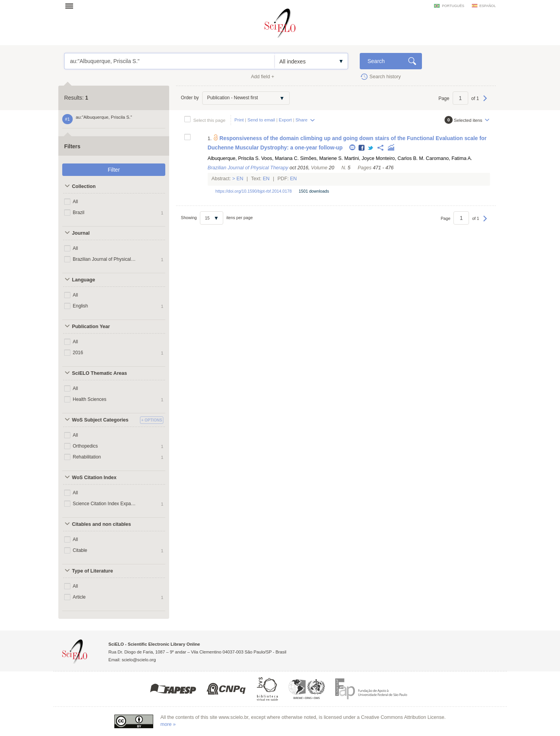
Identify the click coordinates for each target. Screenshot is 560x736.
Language (83, 280)
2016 (78, 353)
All (75, 202)
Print (239, 120)
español (488, 6)
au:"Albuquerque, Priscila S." (169, 61)
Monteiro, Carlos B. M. (400, 158)
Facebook (362, 148)
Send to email (261, 120)
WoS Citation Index (94, 478)
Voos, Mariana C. (280, 158)
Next (485, 102)
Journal (81, 233)
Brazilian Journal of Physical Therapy (104, 259)
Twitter (371, 148)
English (80, 306)
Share (302, 120)
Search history (385, 77)
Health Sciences (90, 399)
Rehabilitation (87, 457)
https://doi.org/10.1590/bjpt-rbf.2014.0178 (254, 191)
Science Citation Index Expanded (104, 504)
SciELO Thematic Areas (100, 373)
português (453, 6)
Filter (114, 170)
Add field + (262, 77)
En (240, 179)
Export (285, 120)
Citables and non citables (101, 524)
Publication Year (91, 327)
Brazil (79, 213)
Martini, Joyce (359, 158)
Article (79, 597)
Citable (80, 550)
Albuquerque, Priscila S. (234, 158)
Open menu (72, 6)
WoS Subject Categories (100, 420)
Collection (84, 186)
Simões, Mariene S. (322, 158)
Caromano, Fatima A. (449, 158)
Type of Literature (92, 571)
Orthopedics (85, 446)
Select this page (209, 120)
